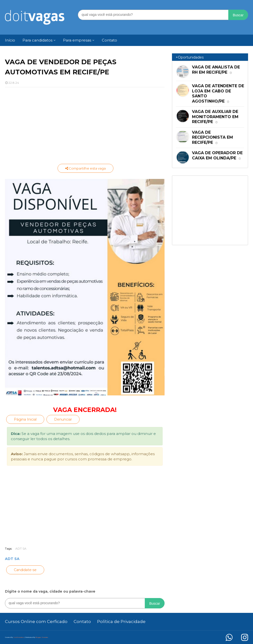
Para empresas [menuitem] (77, 40)
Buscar (238, 15)
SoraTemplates (19, 637)
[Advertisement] (85, 127)
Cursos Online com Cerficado (36, 622)
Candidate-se (25, 570)
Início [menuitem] (10, 40)
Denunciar (63, 419)
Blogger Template (42, 637)
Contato (82, 622)
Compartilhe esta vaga (85, 168)
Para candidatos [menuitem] (37, 40)
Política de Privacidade (121, 622)
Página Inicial (25, 419)
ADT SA (21, 548)
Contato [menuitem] (109, 40)
